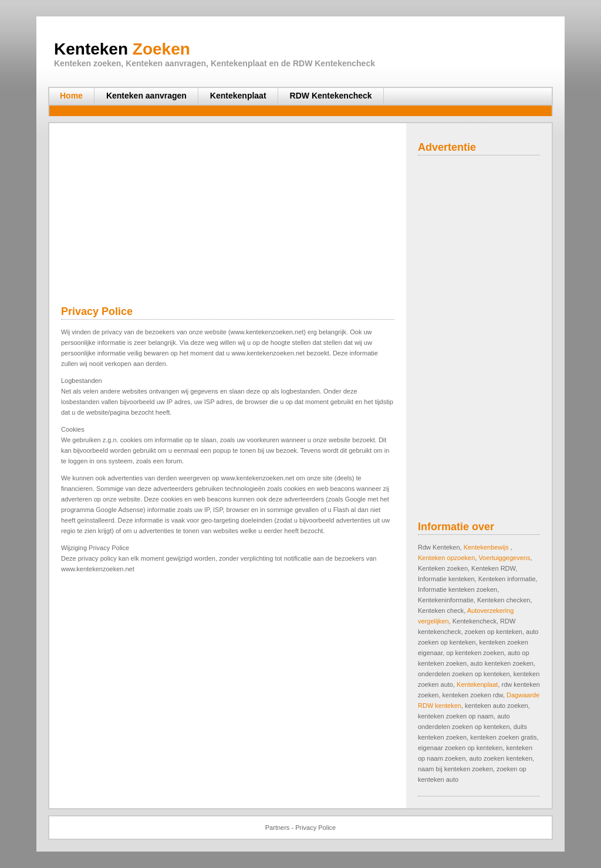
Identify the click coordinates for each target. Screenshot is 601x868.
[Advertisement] (268, 111)
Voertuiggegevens (504, 558)
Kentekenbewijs (487, 547)
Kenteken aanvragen (146, 96)
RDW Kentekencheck (331, 96)
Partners (278, 828)
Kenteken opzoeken (446, 558)
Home (71, 96)
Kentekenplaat (238, 96)
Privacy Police (315, 828)
